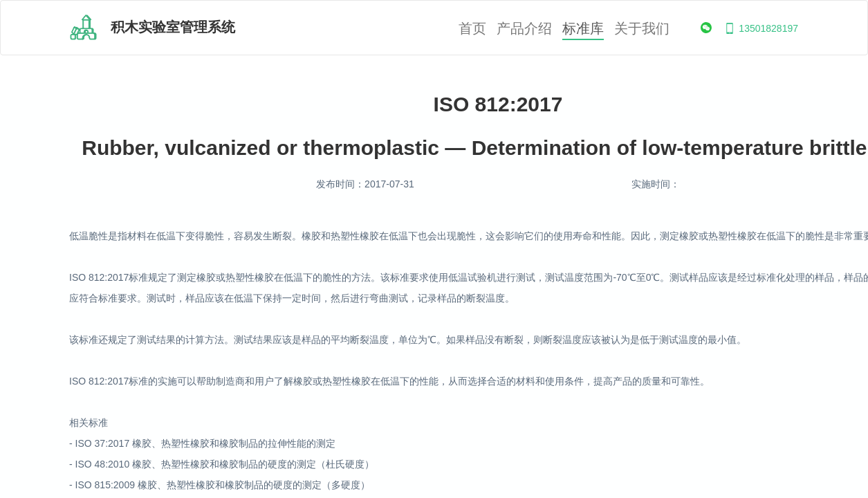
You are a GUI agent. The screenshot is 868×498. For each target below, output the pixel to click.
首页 (472, 29)
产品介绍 (524, 29)
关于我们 (642, 29)
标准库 (583, 29)
